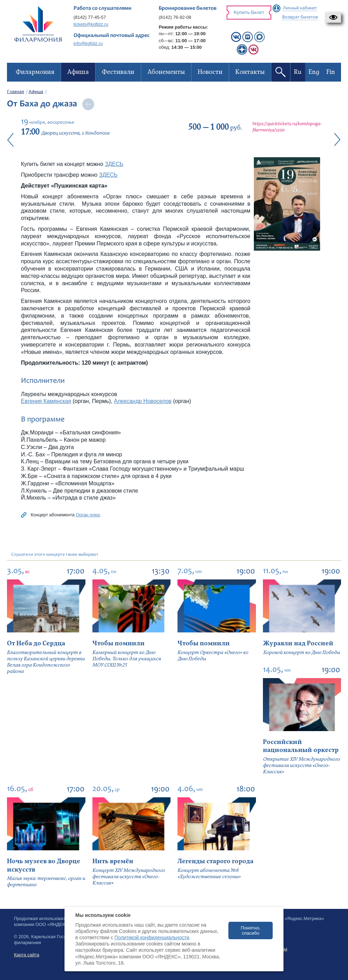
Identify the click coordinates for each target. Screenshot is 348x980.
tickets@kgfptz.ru (91, 24)
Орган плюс (88, 515)
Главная (16, 92)
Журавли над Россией (298, 643)
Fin (331, 72)
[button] (333, 17)
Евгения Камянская (46, 401)
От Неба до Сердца (36, 643)
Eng (314, 72)
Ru (298, 72)
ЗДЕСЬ (114, 164)
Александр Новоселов (143, 401)
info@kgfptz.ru (88, 43)
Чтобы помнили (119, 643)
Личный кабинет (300, 8)
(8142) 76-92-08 (175, 17)
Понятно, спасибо (251, 930)
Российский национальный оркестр (301, 746)
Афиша (36, 92)
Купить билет (249, 13)
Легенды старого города (215, 861)
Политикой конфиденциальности (152, 937)
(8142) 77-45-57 (90, 17)
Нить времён (113, 861)
